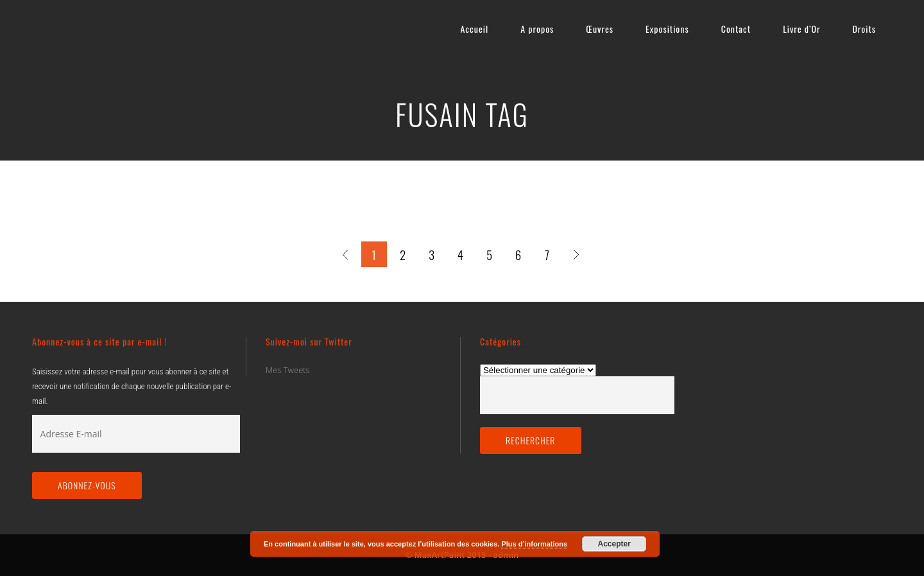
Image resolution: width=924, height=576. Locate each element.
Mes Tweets (288, 370)
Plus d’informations (534, 544)
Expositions (667, 29)
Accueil (474, 29)
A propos (537, 29)
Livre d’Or (801, 29)
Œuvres (600, 29)
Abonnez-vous (87, 485)
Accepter (614, 544)
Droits (864, 29)
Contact (736, 29)
